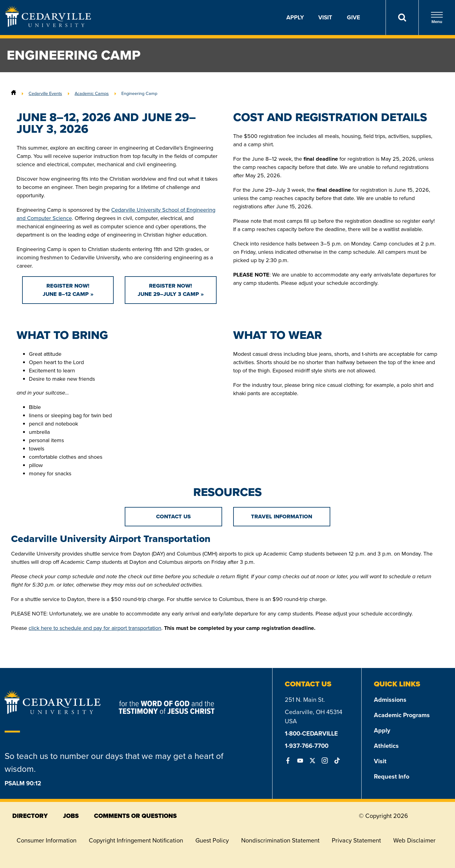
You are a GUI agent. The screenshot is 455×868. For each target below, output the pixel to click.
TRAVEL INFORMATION (282, 516)
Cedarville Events (45, 93)
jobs (71, 816)
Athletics (386, 746)
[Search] (402, 18)
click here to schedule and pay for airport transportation (95, 628)
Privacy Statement (356, 840)
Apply (295, 17)
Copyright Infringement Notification (136, 840)
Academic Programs (402, 715)
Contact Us (173, 516)
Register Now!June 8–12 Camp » (68, 290)
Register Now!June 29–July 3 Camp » (171, 290)
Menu (437, 18)
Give (353, 17)
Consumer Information (47, 840)
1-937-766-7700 (307, 746)
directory (30, 816)
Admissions (390, 700)
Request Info (392, 776)
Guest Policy (212, 840)
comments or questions (135, 816)
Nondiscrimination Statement (280, 840)
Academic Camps (92, 93)
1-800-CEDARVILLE (311, 733)
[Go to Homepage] (48, 25)
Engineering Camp (139, 93)
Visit (325, 17)
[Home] (14, 93)
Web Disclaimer (414, 840)
